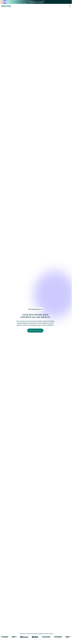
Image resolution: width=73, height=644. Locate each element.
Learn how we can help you (35, 331)
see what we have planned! (37, 3)
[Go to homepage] (6, 6)
